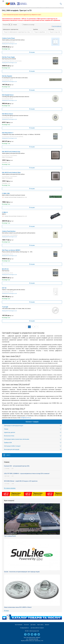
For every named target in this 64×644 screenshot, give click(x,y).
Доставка (33, 625)
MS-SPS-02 (5, 269)
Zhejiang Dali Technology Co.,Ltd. (9, 44)
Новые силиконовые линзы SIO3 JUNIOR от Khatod (18, 607)
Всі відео (6, 611)
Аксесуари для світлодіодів (12, 449)
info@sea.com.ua (26, 418)
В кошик (32, 52)
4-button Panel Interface (9, 231)
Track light (5, 307)
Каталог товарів (32, 422)
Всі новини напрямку (10, 488)
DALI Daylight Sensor (8, 95)
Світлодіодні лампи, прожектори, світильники (17, 439)
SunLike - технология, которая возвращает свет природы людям (22, 572)
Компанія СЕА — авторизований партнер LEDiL (17, 466)
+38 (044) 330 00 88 (33, 639)
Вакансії (47, 625)
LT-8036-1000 (6, 193)
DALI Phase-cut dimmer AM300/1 (11, 250)
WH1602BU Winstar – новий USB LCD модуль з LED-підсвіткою (21, 481)
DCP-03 (4, 288)
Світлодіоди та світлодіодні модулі (14, 426)
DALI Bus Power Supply (8, 57)
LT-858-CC (5, 212)
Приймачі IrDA (8, 443)
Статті (8, 455)
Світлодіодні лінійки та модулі (12, 446)
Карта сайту (40, 625)
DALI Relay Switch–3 (8, 133)
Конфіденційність (25, 628)
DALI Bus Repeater (7, 76)
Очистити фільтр (57, 26)
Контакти (26, 625)
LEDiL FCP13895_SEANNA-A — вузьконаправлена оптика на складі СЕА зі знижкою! (27, 474)
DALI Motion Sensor (8, 114)
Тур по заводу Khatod (10, 536)
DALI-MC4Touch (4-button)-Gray (11, 152)
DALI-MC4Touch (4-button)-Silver (11, 173)
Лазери (6, 429)
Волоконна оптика (9, 436)
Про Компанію (19, 625)
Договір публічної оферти (37, 628)
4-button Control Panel (8, 38)
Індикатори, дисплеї (10, 432)
